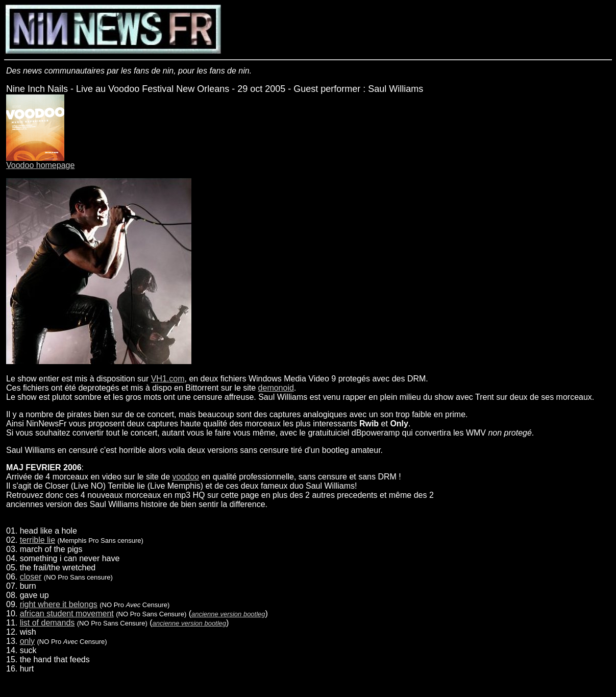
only (27, 641)
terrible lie (38, 540)
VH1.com (168, 379)
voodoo (186, 477)
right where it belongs (59, 604)
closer (31, 577)
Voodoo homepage (40, 165)
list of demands (47, 623)
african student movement (67, 614)
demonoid (276, 388)
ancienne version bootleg (228, 614)
